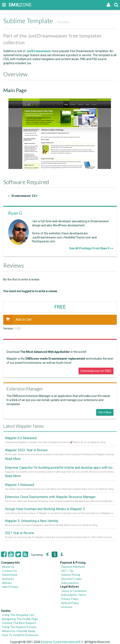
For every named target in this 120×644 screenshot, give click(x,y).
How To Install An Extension (20, 635)
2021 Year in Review (19, 533)
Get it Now (105, 412)
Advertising (10, 575)
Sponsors (8, 579)
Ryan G (15, 213)
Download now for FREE (96, 371)
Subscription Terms (74, 595)
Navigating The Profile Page (20, 619)
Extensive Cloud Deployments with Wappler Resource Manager (50, 497)
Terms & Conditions (74, 591)
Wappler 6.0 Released (21, 438)
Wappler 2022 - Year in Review (26, 450)
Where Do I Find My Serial (18, 631)
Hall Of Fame (10, 587)
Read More (13, 459)
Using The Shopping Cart (18, 615)
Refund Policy (70, 603)
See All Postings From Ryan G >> (91, 248)
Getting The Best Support (19, 623)
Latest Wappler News (23, 426)
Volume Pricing (71, 575)
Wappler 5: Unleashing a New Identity (32, 521)
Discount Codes (71, 579)
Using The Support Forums (19, 627)
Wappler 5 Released (19, 485)
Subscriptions (70, 583)
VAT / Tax (67, 571)
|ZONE (13, 5)
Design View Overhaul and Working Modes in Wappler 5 (45, 509)
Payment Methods (73, 567)
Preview (63, 22)
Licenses (67, 607)
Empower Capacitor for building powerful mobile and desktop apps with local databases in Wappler (60, 468)
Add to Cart (17, 320)
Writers (7, 583)
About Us (8, 567)
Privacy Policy (70, 599)
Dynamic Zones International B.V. (62, 642)
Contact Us (9, 571)
